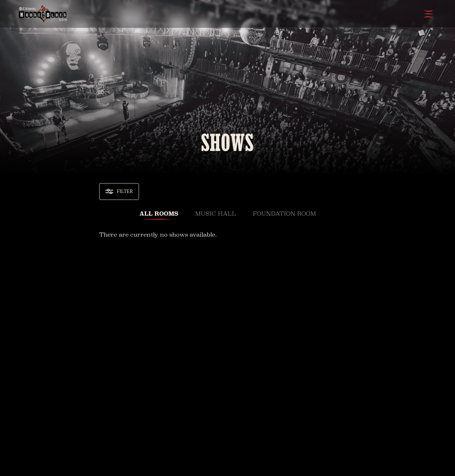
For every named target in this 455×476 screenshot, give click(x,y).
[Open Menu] (428, 14)
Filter (119, 192)
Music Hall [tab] (216, 214)
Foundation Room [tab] (284, 214)
